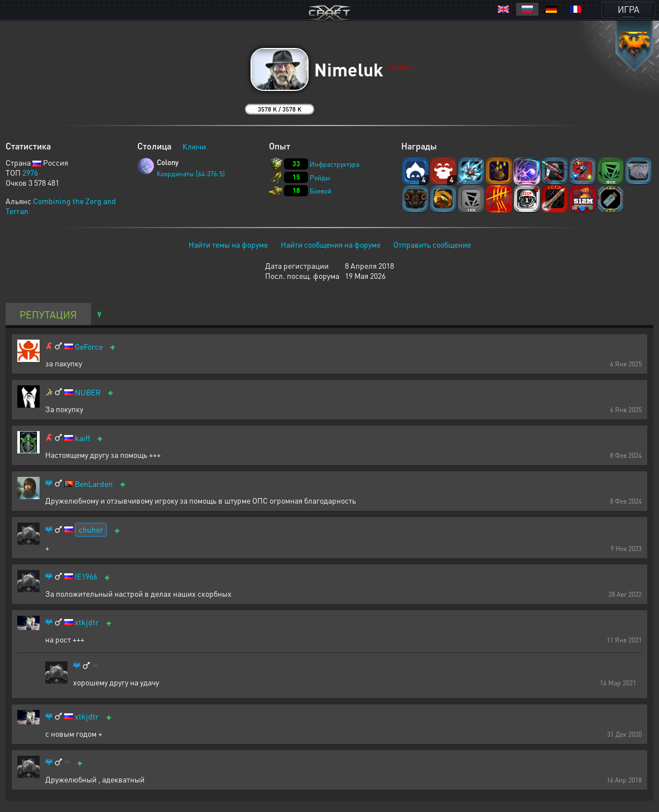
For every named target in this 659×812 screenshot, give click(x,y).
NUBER (88, 392)
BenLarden (94, 484)
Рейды (320, 178)
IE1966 (86, 576)
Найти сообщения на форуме (331, 244)
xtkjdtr (87, 622)
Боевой (321, 191)
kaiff (82, 438)
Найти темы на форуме (228, 244)
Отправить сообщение (432, 244)
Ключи (194, 146)
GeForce (89, 347)
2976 (30, 172)
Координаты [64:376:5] (191, 174)
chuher (91, 529)
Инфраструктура (335, 164)
